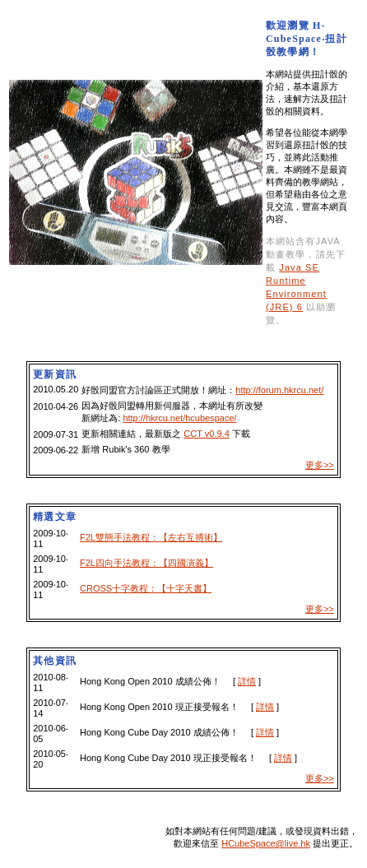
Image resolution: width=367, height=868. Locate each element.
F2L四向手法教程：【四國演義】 (146, 563)
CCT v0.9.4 (206, 434)
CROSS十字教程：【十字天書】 (146, 588)
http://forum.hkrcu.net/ (279, 390)
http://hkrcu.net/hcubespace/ (179, 418)
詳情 (247, 681)
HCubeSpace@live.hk (266, 843)
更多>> (320, 465)
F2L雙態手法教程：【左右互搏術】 (151, 537)
